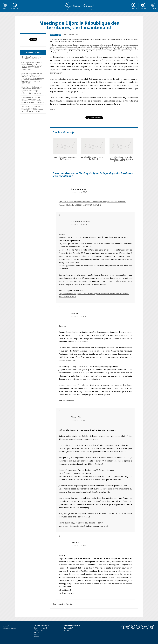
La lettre (153, 9)
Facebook (133, 9)
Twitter (143, 9)
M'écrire (67, 630)
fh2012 (56, 109)
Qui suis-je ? (68, 628)
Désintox (37, 632)
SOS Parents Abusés (80, 221)
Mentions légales (10, 628)
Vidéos (36, 637)
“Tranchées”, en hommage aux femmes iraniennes (31, 58)
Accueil (6, 626)
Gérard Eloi (76, 417)
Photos (36, 635)
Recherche (15, 9)
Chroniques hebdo (41, 628)
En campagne (55, 35)
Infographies (38, 630)
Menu (5, 9)
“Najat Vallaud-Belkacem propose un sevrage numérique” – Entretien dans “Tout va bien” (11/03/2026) (32, 109)
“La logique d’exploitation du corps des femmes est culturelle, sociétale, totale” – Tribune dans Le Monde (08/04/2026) (32, 66)
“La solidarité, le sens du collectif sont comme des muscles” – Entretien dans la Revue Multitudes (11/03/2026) (33, 100)
